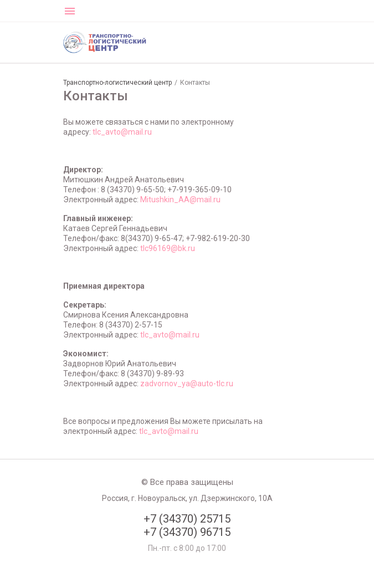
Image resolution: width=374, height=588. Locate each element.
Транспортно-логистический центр (117, 83)
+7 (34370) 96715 (187, 532)
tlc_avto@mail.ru (122, 132)
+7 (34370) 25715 (187, 519)
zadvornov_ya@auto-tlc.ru (187, 384)
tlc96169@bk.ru (168, 248)
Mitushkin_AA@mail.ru (180, 200)
